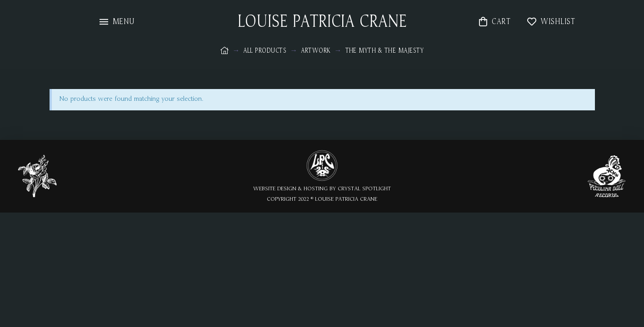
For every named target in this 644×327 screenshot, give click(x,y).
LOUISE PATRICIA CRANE (322, 22)
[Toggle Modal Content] (117, 22)
